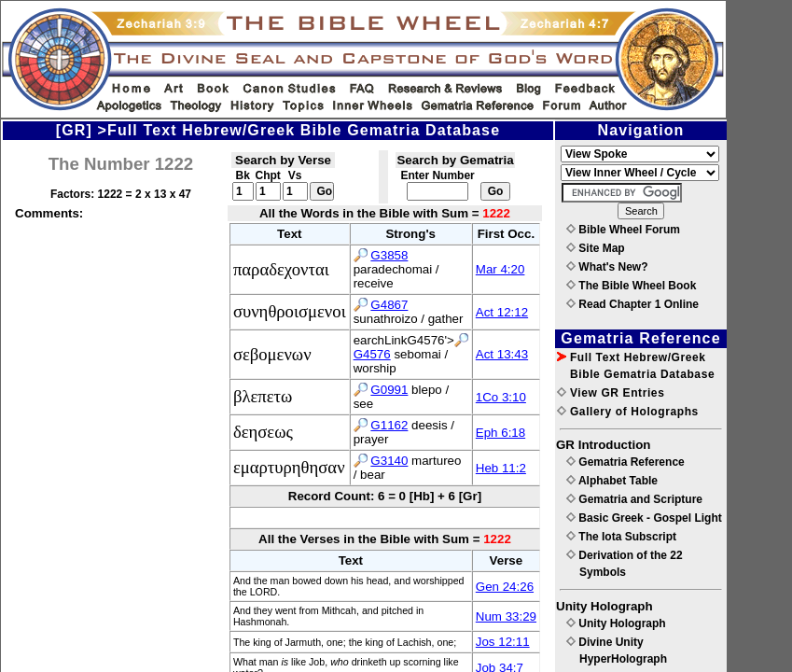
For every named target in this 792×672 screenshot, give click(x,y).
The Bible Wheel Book (631, 286)
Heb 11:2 (501, 468)
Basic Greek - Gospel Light (644, 518)
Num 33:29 (506, 616)
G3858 (389, 255)
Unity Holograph (616, 623)
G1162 (389, 425)
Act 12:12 (502, 312)
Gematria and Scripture (634, 499)
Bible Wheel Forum (623, 230)
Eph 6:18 (500, 433)
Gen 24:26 (505, 587)
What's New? (607, 267)
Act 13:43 (502, 354)
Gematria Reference (625, 462)
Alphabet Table (612, 481)
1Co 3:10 (501, 397)
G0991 (389, 390)
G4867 (389, 305)
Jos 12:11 (503, 642)
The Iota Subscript (621, 537)
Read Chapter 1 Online (632, 304)
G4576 (372, 354)
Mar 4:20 (500, 269)
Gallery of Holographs (628, 412)
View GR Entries (611, 393)
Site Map (596, 248)
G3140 (389, 461)
